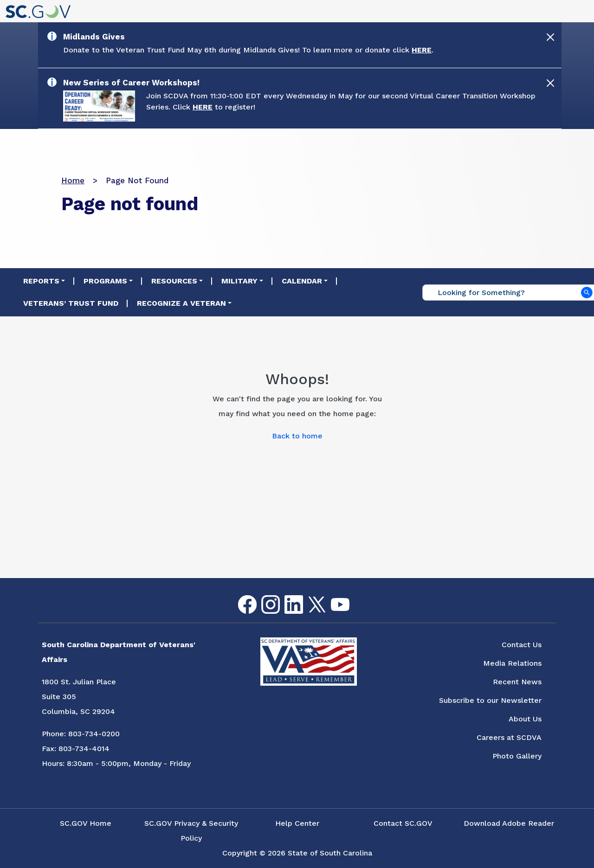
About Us (525, 719)
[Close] (550, 37)
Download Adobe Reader (509, 823)
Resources (174, 281)
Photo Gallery (517, 756)
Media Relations (512, 663)
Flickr (355, 601)
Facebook (240, 595)
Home (73, 180)
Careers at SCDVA (509, 737)
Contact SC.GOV (403, 823)
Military (239, 281)
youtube (333, 598)
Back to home (297, 436)
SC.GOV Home (86, 823)
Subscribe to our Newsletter (490, 700)
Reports (41, 281)
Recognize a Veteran (181, 303)
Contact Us (522, 645)
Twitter (309, 597)
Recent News (517, 682)
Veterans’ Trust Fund (71, 303)
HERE (422, 50)
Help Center (297, 823)
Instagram (263, 595)
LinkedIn (286, 595)
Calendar (302, 281)
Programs (105, 281)
